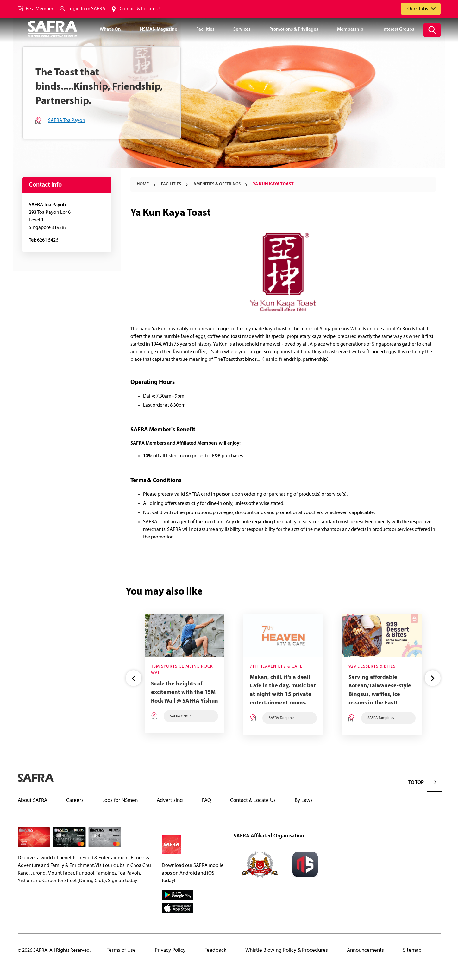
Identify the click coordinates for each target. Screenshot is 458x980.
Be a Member (39, 9)
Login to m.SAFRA (86, 9)
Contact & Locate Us (141, 9)
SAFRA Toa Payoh (67, 121)
